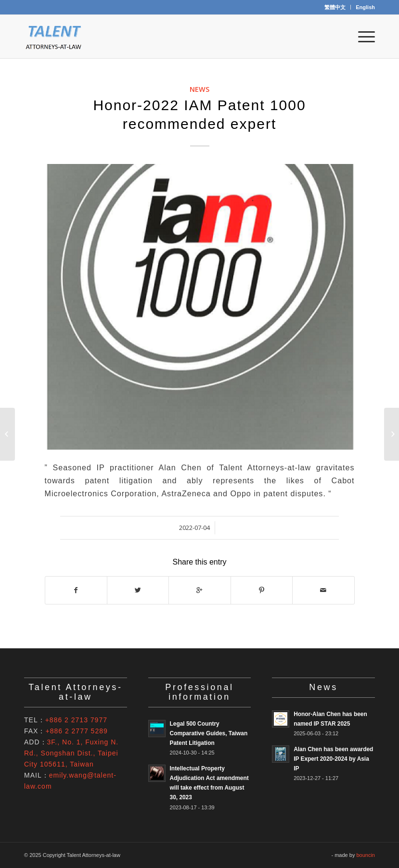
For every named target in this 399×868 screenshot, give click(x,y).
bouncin (366, 855)
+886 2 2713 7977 (76, 720)
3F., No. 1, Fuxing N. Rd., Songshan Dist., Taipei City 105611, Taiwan (71, 753)
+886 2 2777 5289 (76, 731)
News (199, 89)
